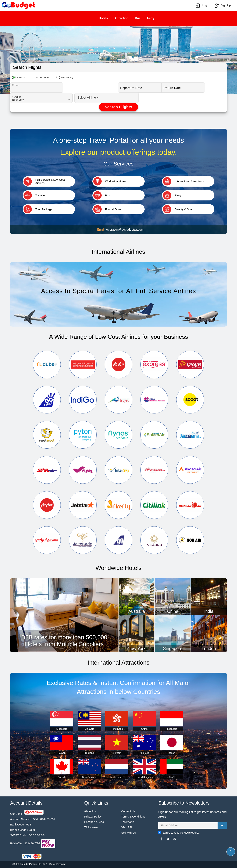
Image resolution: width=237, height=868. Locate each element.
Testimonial (128, 822)
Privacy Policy (93, 817)
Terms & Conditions (133, 817)
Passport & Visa (94, 822)
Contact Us (128, 811)
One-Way (43, 78)
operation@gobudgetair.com (125, 230)
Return (21, 78)
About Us (90, 811)
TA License (91, 827)
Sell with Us (128, 833)
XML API (127, 827)
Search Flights (118, 107)
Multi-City (67, 78)
